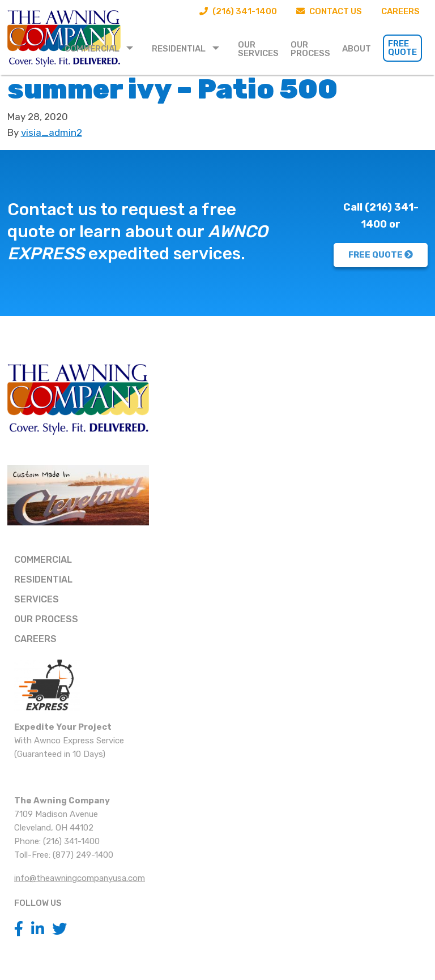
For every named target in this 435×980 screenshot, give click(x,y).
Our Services (258, 49)
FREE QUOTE (381, 255)
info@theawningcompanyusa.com (80, 878)
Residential (179, 49)
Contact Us (329, 11)
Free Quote (402, 48)
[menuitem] (102, 48)
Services (37, 599)
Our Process (310, 49)
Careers (400, 11)
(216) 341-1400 (238, 11)
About (357, 49)
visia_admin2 (52, 132)
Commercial (92, 49)
